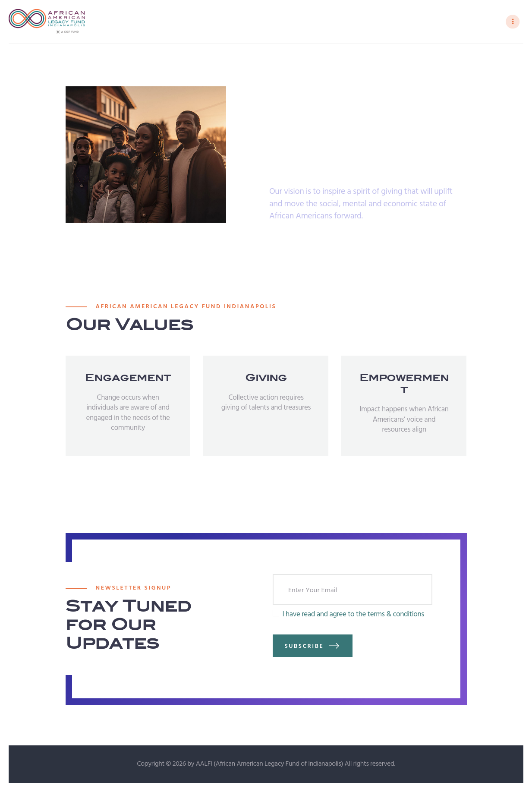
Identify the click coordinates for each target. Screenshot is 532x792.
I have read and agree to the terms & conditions (353, 615)
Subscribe (304, 647)
